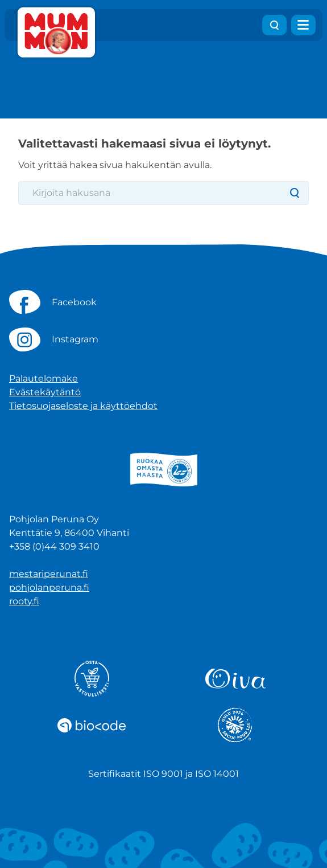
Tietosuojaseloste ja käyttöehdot (83, 406)
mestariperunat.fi (49, 574)
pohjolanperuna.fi (49, 587)
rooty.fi (24, 601)
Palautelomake (44, 378)
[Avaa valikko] (303, 25)
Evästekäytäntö (45, 392)
